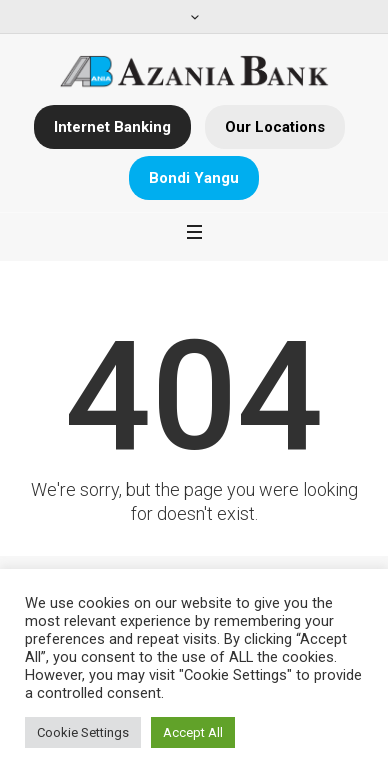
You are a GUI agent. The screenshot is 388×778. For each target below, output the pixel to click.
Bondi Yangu (194, 178)
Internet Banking (112, 127)
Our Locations (275, 127)
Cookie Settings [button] (83, 732)
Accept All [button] (193, 732)
